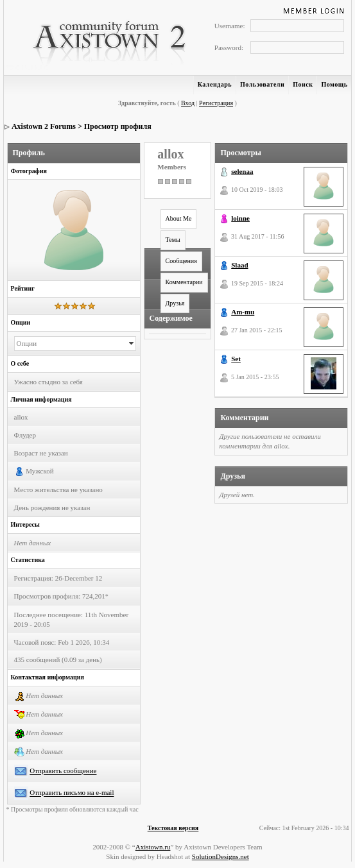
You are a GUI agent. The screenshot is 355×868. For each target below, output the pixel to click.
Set (236, 359)
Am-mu (243, 312)
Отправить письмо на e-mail (72, 793)
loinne (240, 218)
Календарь (215, 84)
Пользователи (262, 84)
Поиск (303, 84)
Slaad (239, 265)
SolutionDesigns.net (221, 856)
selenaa (242, 171)
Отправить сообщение (63, 771)
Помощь (334, 84)
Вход (188, 103)
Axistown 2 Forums (44, 126)
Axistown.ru (153, 847)
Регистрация (216, 103)
